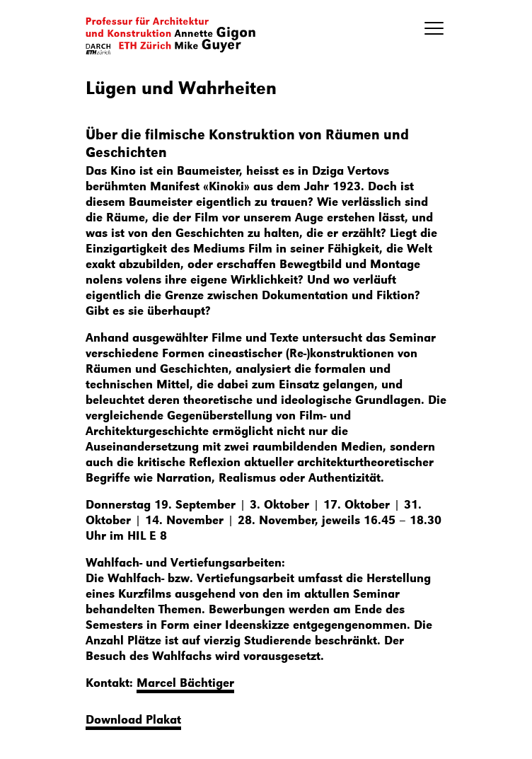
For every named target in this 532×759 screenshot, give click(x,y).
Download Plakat (133, 719)
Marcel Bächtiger (185, 682)
